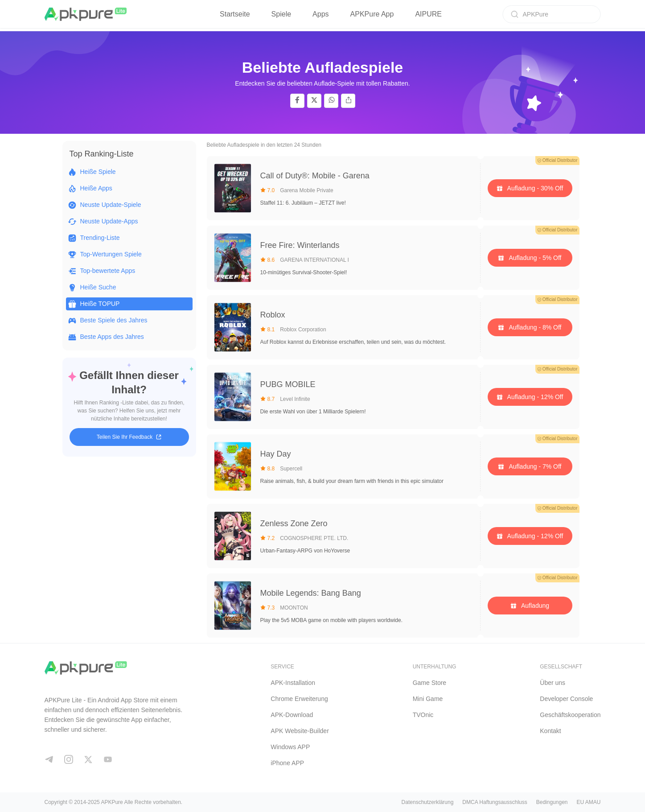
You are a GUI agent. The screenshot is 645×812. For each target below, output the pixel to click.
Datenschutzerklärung (428, 802)
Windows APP (290, 747)
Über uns (553, 683)
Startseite (235, 14)
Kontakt (550, 731)
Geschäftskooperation (570, 715)
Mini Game (428, 699)
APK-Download (292, 715)
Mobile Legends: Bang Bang (311, 593)
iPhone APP (287, 763)
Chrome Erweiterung (299, 699)
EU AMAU (588, 802)
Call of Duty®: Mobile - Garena (315, 176)
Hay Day (276, 454)
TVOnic (423, 715)
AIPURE (428, 14)
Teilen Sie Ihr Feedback (129, 437)
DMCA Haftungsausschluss (495, 802)
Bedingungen (552, 802)
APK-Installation (293, 683)
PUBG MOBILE (288, 384)
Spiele (281, 14)
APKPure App (372, 14)
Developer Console (566, 699)
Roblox (273, 315)
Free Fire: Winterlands (300, 245)
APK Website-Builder (300, 731)
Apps (320, 14)
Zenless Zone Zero (294, 523)
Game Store (429, 683)
